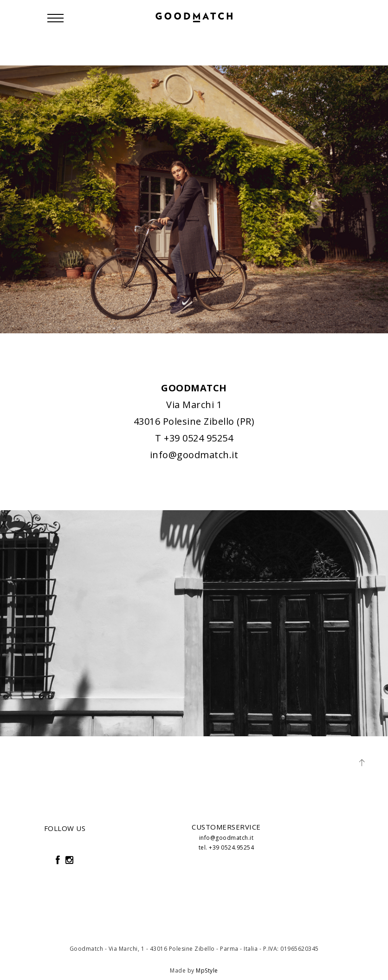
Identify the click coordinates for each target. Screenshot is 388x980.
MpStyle (207, 970)
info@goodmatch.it (194, 455)
